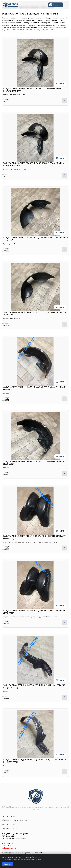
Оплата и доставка (8, 824)
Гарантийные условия (10, 828)
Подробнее (64, 101)
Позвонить (57, 5)
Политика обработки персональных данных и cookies (21, 859)
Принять (7, 864)
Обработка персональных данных (14, 820)
